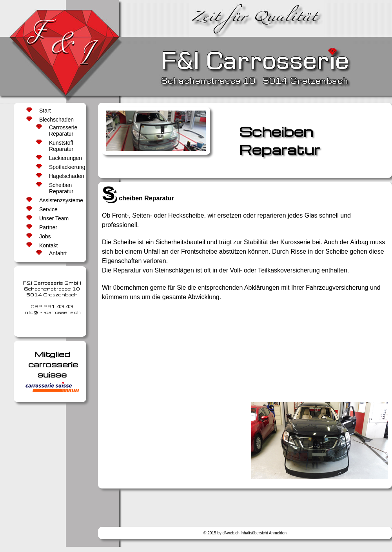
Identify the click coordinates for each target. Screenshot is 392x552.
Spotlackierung (64, 167)
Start (45, 111)
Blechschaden (56, 120)
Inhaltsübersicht (254, 533)
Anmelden (278, 533)
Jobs (45, 236)
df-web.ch (231, 533)
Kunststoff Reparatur (61, 146)
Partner (48, 227)
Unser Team (54, 218)
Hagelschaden (64, 176)
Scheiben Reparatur (61, 188)
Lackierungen (64, 158)
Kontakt (48, 245)
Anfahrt (58, 253)
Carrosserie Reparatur (63, 131)
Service (48, 209)
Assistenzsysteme (59, 200)
